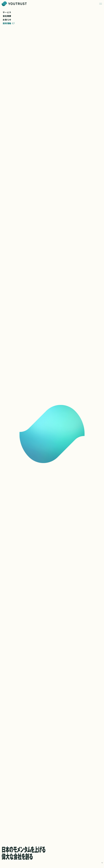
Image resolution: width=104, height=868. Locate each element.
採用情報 (9, 23)
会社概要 (7, 16)
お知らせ (7, 20)
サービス (7, 12)
